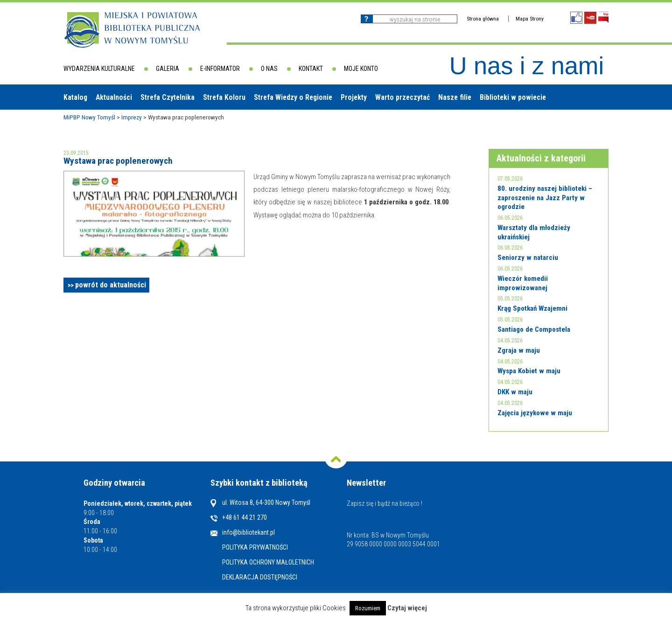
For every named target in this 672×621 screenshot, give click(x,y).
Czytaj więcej (407, 608)
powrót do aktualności (111, 285)
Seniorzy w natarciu (528, 258)
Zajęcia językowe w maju (535, 413)
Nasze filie (455, 97)
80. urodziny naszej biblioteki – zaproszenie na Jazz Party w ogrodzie (545, 198)
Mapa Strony (530, 19)
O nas (269, 69)
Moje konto (361, 69)
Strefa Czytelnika (168, 97)
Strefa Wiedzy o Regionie (293, 97)
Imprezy (132, 117)
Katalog (75, 97)
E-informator (220, 69)
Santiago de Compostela (534, 329)
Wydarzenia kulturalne (99, 69)
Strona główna (483, 19)
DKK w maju (515, 392)
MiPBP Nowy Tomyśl (89, 117)
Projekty (354, 97)
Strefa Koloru (224, 97)
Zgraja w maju (519, 350)
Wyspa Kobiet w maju (529, 371)
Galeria (168, 69)
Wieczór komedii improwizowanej (523, 283)
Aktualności (114, 97)
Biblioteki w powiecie (513, 97)
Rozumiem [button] (368, 608)
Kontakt (311, 69)
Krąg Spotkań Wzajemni (532, 308)
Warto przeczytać (402, 97)
